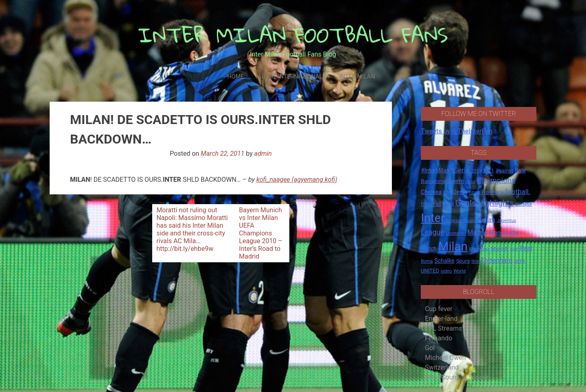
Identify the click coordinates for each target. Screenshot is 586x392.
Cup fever (439, 309)
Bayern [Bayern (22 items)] (455, 181)
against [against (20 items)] (505, 171)
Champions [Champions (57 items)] (496, 181)
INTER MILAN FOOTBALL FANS (293, 35)
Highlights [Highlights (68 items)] (496, 203)
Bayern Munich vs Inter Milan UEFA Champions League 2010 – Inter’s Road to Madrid (261, 233)
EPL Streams (443, 328)
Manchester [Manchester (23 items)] (504, 233)
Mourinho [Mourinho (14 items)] (479, 249)
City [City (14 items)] (447, 192)
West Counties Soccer (457, 377)
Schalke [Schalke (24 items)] (444, 261)
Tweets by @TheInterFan (457, 131)
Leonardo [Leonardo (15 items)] (456, 233)
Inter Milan (357, 77)
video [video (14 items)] (446, 271)
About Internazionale (292, 77)
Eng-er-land (441, 319)
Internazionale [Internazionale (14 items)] (461, 220)
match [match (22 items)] (429, 248)
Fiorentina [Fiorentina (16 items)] (492, 192)
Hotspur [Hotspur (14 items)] (524, 204)
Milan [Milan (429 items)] (453, 246)
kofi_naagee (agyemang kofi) (297, 180)
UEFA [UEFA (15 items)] (520, 261)
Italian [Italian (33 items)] (486, 220)
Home (235, 77)
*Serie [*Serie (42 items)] (460, 170)
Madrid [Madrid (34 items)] (478, 232)
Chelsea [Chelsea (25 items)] (431, 192)
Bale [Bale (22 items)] (520, 170)
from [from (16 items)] (426, 204)
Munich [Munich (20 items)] (500, 249)
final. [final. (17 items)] (474, 192)
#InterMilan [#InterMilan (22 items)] (435, 170)
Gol (430, 348)
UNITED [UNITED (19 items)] (430, 271)
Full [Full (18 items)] (437, 204)
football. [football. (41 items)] (518, 192)
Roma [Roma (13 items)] (427, 261)
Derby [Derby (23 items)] (460, 192)
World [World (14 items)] (459, 271)
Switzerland (442, 367)
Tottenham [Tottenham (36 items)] (497, 260)
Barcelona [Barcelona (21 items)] (433, 181)
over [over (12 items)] (514, 249)
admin (263, 154)
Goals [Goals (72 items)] (466, 203)
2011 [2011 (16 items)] (488, 171)
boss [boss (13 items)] (470, 182)
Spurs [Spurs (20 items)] (463, 261)
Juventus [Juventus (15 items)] (506, 220)
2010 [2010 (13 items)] (476, 171)
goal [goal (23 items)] (448, 204)
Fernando (438, 338)
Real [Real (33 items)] (526, 248)
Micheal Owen (445, 358)
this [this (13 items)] (475, 261)
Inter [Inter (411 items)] (433, 218)
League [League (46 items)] (432, 232)
